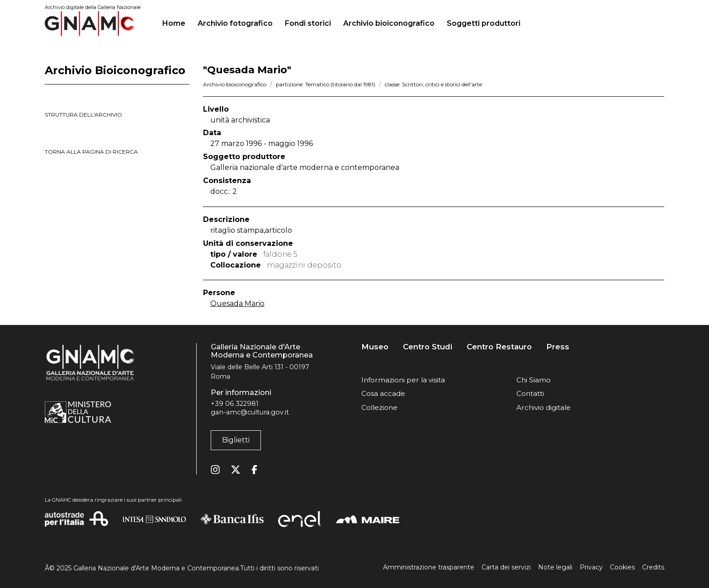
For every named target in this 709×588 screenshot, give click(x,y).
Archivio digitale (544, 407)
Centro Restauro (499, 347)
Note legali (555, 567)
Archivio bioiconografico (389, 23)
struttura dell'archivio (83, 115)
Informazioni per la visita (403, 380)
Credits (653, 567)
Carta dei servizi (506, 567)
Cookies (622, 567)
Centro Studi (428, 347)
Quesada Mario (237, 303)
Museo (375, 347)
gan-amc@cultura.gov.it (250, 412)
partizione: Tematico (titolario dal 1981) (326, 84)
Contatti (530, 393)
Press (558, 347)
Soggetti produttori (484, 23)
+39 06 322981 (235, 404)
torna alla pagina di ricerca (91, 152)
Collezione (379, 407)
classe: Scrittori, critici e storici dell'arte (433, 84)
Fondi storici (308, 23)
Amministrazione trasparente (429, 567)
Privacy (591, 567)
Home (177, 22)
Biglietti (236, 440)
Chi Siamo (534, 380)
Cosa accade (383, 393)
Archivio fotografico (235, 23)
